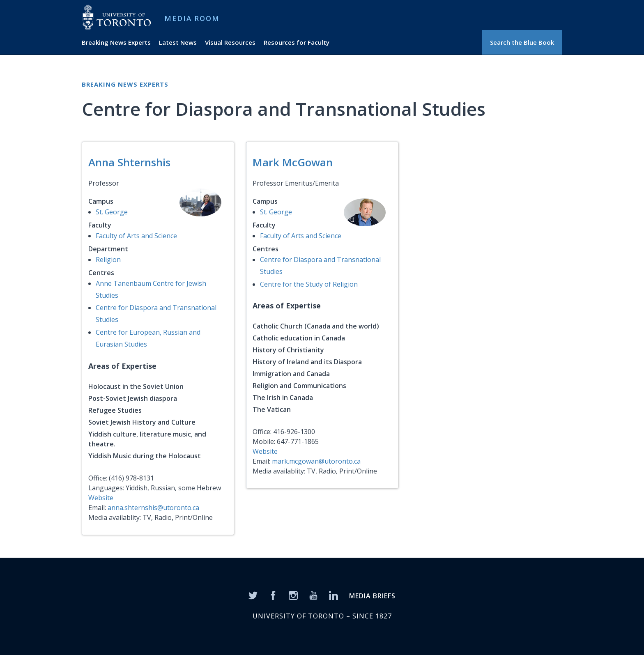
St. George (112, 212)
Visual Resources (230, 42)
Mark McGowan (293, 162)
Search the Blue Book (522, 42)
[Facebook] (273, 595)
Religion (108, 260)
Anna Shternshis (129, 162)
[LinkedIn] (333, 595)
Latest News (178, 42)
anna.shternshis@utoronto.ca (153, 508)
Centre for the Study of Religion (309, 284)
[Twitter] (253, 595)
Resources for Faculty (297, 42)
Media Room (192, 18)
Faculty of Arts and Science (136, 236)
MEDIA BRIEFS (372, 596)
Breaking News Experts (116, 42)
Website (101, 498)
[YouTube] (313, 595)
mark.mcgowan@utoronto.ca (316, 461)
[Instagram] (293, 595)
